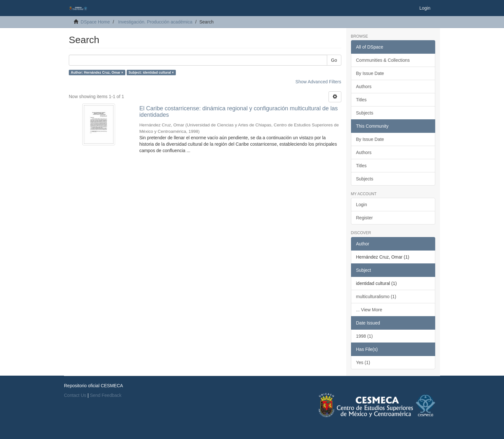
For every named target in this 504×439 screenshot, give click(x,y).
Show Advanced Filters (318, 82)
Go (334, 60)
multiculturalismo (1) (376, 297)
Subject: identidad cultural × (151, 72)
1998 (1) (364, 336)
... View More (369, 310)
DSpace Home (95, 22)
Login (362, 205)
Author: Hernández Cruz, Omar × (97, 72)
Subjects (365, 113)
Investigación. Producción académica (155, 22)
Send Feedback (106, 395)
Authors (364, 87)
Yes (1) (363, 362)
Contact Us (75, 395)
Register (364, 218)
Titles (361, 100)
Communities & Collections (383, 60)
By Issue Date (370, 73)
